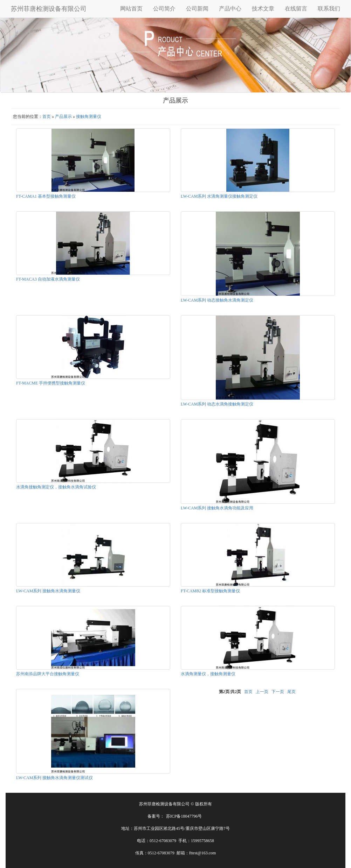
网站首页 (131, 9)
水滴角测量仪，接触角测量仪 (208, 674)
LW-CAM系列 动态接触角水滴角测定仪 (217, 300)
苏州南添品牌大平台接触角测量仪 (48, 674)
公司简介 (164, 9)
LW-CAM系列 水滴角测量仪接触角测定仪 (219, 196)
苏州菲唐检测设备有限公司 (49, 9)
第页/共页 (230, 692)
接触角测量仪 (89, 117)
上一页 (262, 692)
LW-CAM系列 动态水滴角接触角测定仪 (217, 404)
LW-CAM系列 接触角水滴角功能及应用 (217, 508)
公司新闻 (197, 9)
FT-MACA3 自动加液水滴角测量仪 (48, 279)
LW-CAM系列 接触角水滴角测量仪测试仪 (54, 778)
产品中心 (230, 9)
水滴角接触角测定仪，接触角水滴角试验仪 (56, 487)
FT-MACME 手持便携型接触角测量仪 (51, 383)
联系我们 (329, 9)
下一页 (278, 692)
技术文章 (263, 9)
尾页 (291, 692)
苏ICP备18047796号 (184, 816)
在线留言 (296, 9)
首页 (47, 117)
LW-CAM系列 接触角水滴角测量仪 (48, 591)
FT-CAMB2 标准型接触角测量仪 (210, 591)
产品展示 (63, 117)
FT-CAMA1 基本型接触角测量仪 (46, 196)
